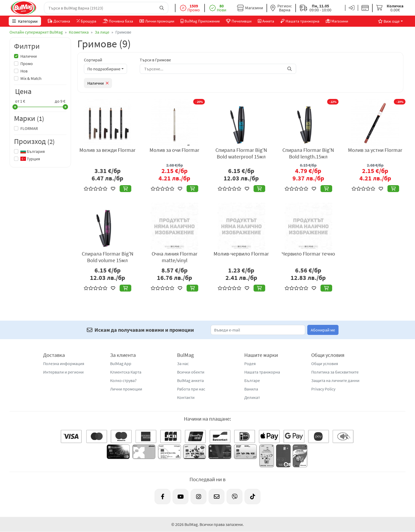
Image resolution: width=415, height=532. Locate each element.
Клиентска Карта (126, 372)
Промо (27, 63)
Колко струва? (123, 380)
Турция (30, 159)
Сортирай (93, 60)
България (33, 151)
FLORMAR (29, 128)
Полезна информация (64, 363)
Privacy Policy (323, 389)
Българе (252, 380)
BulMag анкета (190, 380)
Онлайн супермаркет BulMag (36, 32)
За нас (183, 363)
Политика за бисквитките (335, 372)
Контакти (186, 397)
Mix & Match (31, 78)
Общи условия (325, 363)
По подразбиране (104, 69)
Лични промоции (126, 389)
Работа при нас (191, 389)
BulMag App (121, 363)
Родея (250, 363)
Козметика (79, 32)
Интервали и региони (63, 372)
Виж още (388, 21)
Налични (29, 56)
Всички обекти (191, 372)
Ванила (251, 389)
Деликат (252, 397)
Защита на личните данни (335, 380)
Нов (24, 71)
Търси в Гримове (155, 60)
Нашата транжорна (262, 372)
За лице (102, 32)
